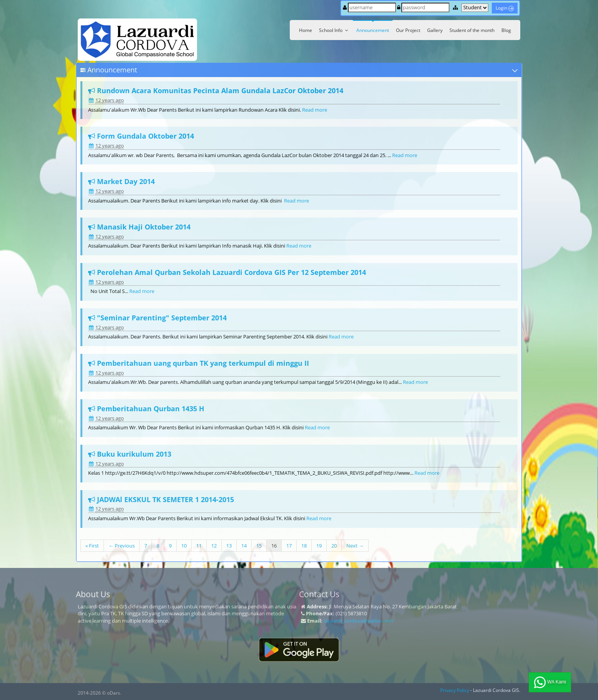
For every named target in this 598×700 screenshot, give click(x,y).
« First (92, 546)
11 (199, 546)
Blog (506, 30)
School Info (334, 30)
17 (289, 546)
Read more (315, 110)
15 (259, 546)
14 (244, 546)
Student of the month (472, 30)
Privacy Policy (455, 690)
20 (334, 546)
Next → (355, 546)
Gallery (435, 30)
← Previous (122, 546)
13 (229, 546)
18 (304, 546)
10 (184, 546)
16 (274, 546)
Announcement (373, 30)
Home (306, 30)
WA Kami (550, 682)
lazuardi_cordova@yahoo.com (358, 621)
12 (214, 546)
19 (319, 546)
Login (505, 8)
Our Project (408, 30)
